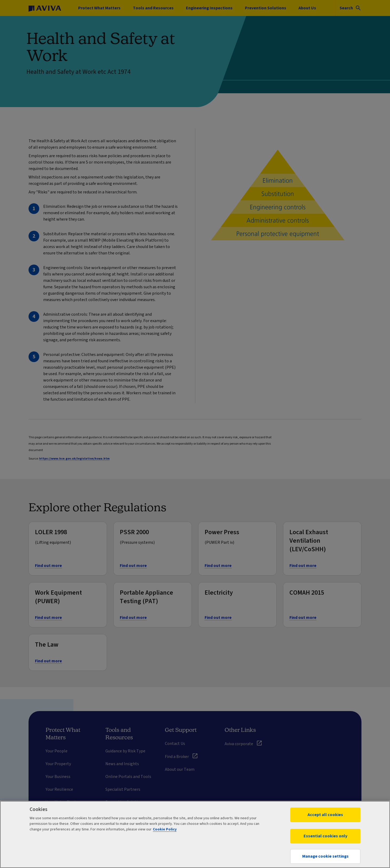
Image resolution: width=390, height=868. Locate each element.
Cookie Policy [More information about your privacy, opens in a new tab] (165, 829)
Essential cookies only (325, 836)
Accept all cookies (325, 815)
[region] (195, 834)
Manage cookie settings (325, 856)
